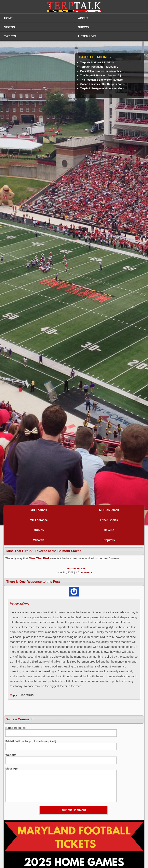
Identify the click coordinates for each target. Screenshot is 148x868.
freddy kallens (20, 604)
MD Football (39, 510)
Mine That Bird (39, 558)
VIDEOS (9, 27)
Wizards (39, 540)
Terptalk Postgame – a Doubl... (99, 67)
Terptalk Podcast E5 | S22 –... (98, 62)
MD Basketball (109, 510)
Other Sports (109, 520)
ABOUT (83, 18)
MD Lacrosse (39, 520)
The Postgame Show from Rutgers (101, 80)
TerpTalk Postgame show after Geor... (103, 88)
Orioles (39, 530)
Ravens (109, 530)
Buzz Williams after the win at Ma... (102, 71)
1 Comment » (84, 572)
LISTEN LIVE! (87, 36)
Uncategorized (76, 568)
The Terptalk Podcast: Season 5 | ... (102, 75)
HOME (8, 18)
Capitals (109, 540)
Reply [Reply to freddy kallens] (13, 695)
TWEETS (10, 36)
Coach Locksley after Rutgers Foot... (103, 84)
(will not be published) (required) (31, 741)
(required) (16, 728)
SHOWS (83, 27)
